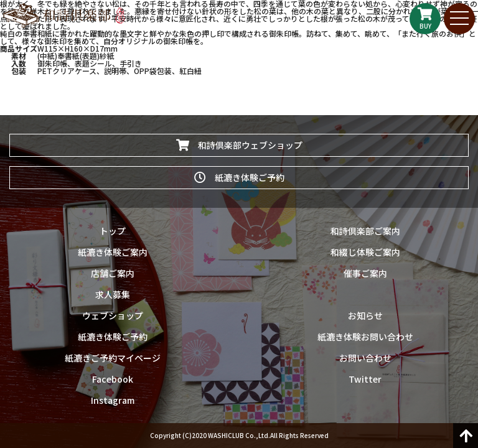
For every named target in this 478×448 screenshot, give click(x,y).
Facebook (113, 379)
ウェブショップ (113, 315)
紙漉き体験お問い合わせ (365, 337)
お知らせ (365, 315)
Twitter (365, 379)
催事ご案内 (365, 273)
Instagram (113, 400)
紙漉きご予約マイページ (113, 358)
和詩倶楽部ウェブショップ (239, 145)
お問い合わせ (365, 358)
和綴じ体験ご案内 (365, 252)
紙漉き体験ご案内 (113, 252)
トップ (113, 231)
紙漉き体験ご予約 (239, 177)
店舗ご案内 (113, 273)
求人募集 (113, 294)
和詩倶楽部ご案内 (365, 231)
